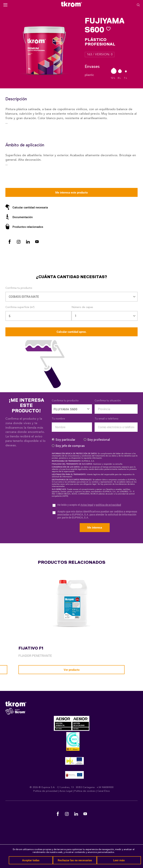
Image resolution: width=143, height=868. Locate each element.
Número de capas (82, 307)
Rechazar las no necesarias (75, 860)
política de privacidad (108, 505)
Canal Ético (104, 791)
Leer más (119, 860)
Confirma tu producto (19, 288)
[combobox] (72, 407)
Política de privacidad (45, 791)
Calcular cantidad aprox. (72, 332)
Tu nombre (58, 419)
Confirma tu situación (108, 401)
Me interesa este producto (71, 192)
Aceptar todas (31, 860)
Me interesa (95, 527)
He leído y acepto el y (89, 505)
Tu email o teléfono (107, 419)
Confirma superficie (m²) (20, 307)
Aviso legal (87, 505)
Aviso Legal (66, 791)
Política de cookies (85, 791)
